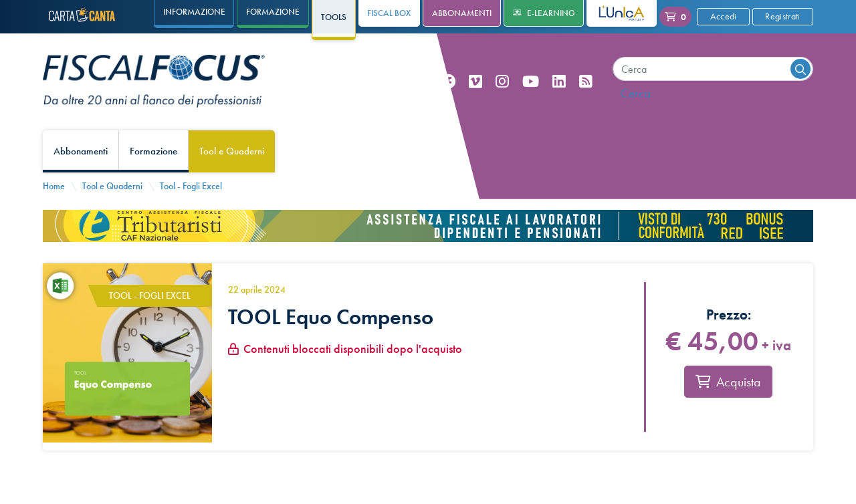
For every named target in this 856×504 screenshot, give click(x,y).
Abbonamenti (462, 13)
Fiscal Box (389, 13)
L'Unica (612, 13)
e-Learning (544, 13)
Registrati (782, 16)
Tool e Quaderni (232, 151)
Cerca (636, 93)
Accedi (724, 16)
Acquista (728, 386)
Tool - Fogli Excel (191, 186)
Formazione (153, 151)
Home (54, 186)
